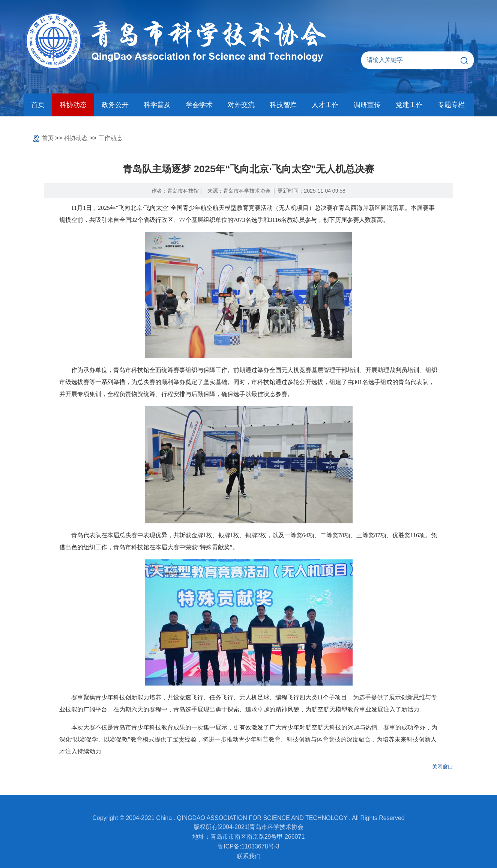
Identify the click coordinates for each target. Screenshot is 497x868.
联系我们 (249, 856)
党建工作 (409, 105)
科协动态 (73, 105)
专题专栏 (451, 105)
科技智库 (283, 105)
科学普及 (157, 105)
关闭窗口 (443, 767)
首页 (38, 105)
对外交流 (241, 105)
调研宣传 (367, 105)
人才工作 (325, 105)
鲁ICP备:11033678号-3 (248, 846)
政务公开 (115, 105)
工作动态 (110, 138)
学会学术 (199, 105)
